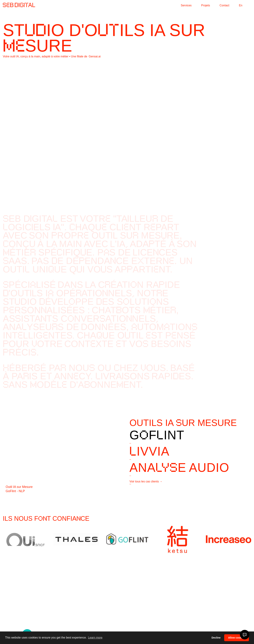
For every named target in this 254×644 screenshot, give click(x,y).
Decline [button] (216, 638)
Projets (206, 5)
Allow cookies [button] (237, 638)
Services (186, 5)
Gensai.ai (95, 56)
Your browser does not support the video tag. (127, 128)
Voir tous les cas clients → (146, 481)
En (241, 5)
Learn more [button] (95, 638)
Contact (224, 5)
